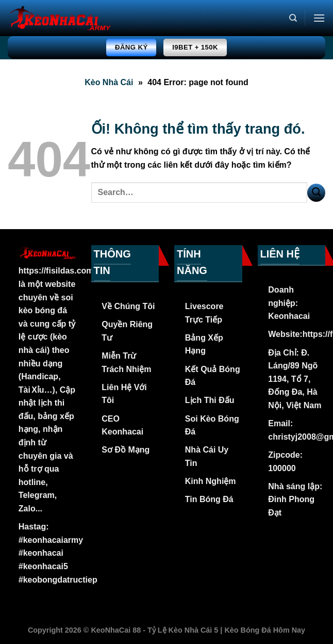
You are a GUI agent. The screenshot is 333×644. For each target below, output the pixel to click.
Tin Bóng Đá (209, 499)
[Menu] (319, 18)
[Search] (293, 18)
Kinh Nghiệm (211, 481)
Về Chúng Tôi (128, 306)
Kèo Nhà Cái (109, 82)
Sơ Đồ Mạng (126, 450)
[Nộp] (316, 193)
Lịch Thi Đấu (210, 400)
